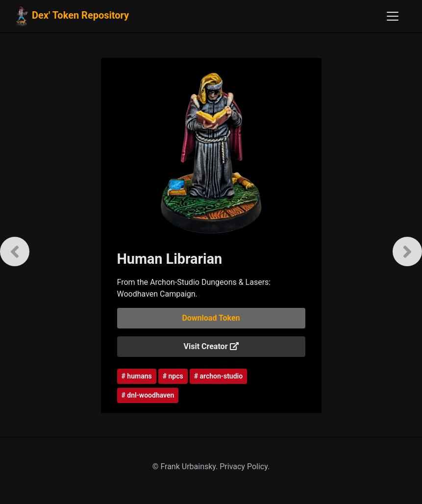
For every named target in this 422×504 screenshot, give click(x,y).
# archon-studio (218, 376)
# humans (137, 376)
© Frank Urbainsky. (186, 466)
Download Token (211, 318)
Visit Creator (211, 346)
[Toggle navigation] (393, 16)
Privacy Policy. (245, 466)
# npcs (173, 376)
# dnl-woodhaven (148, 395)
